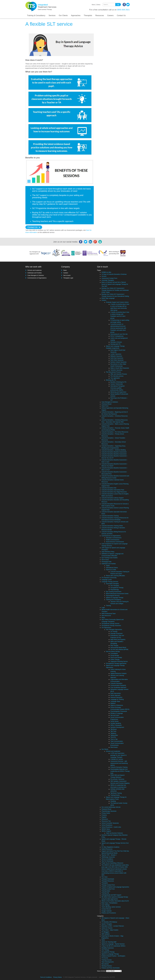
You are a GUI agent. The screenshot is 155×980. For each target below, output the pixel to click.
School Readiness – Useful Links (111, 827)
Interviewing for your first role (119, 334)
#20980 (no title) (106, 272)
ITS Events (105, 958)
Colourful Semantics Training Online (112, 526)
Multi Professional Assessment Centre (117, 594)
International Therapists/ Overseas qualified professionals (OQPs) (118, 388)
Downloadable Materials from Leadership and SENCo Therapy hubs (120, 771)
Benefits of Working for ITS (118, 382)
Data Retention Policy (108, 552)
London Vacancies (116, 354)
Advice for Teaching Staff (109, 942)
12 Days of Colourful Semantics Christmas (114, 274)
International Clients (112, 568)
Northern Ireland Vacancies (118, 362)
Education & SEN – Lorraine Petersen (113, 926)
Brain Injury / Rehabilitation (109, 903)
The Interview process (117, 376)
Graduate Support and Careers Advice (117, 302)
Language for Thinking (117, 699)
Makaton (113, 703)
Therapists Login (68, 278)
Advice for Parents (107, 928)
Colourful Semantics (116, 683)
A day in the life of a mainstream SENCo (113, 946)
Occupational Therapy (117, 588)
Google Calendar (107, 911)
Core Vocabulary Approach (118, 687)
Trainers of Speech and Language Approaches (115, 887)
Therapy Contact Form (108, 885)
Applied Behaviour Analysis (118, 673)
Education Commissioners (114, 538)
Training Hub (105, 893)
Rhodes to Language (117, 713)
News (93, 5)
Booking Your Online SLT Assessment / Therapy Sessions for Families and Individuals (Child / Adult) (115, 290)
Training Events (115, 795)
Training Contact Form (108, 889)
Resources (100, 15)
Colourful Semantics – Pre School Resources (115, 432)
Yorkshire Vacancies (116, 370)
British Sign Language (108, 298)
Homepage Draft (106, 562)
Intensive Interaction (116, 697)
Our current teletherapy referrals (111, 807)
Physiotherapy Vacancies (109, 811)
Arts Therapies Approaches (114, 630)
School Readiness (107, 825)
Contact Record (106, 909)
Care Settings (106, 905)
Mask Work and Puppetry (118, 640)
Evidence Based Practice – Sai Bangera (113, 956)
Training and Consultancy (114, 600)
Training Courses (107, 960)
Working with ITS (115, 344)
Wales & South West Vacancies (120, 368)
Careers (110, 15)
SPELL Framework (116, 725)
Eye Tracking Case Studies (110, 558)
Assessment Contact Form (109, 278)
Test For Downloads (107, 861)
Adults (108, 566)
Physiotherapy (115, 590)
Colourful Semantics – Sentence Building (114, 450)
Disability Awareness (108, 948)
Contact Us (121, 15)
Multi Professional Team (109, 614)
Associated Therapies (112, 584)
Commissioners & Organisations (37, 278)
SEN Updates (106, 934)
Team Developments (108, 962)
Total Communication (117, 741)
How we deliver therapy (113, 651)
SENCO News (106, 829)
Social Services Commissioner (115, 542)
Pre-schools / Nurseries (117, 779)
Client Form (105, 406)
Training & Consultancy (36, 15)
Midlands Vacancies (116, 356)
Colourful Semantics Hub (109, 488)
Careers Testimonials (117, 384)
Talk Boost (113, 729)
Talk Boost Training (116, 793)
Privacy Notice (106, 813)
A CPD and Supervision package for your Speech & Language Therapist (118, 755)
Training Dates (106, 891)
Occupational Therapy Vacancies (111, 626)
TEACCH (113, 737)
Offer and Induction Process (119, 374)
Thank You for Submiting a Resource (112, 863)
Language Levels (107, 580)
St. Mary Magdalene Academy (110, 847)
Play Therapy (114, 645)
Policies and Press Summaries (111, 968)
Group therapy (115, 655)
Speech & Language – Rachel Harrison (113, 944)
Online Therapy (115, 659)
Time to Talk (114, 739)
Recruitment (105, 964)
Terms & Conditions (107, 859)
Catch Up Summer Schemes (114, 833)
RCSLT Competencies (117, 336)
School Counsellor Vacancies (110, 823)
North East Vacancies (117, 358)
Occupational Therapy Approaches (116, 663)
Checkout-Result (106, 404)
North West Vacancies (117, 360)
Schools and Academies (35, 270)
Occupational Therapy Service (110, 624)
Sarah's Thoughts (107, 924)
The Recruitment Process (113, 372)
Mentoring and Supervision (118, 392)
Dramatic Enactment (116, 634)
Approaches (76, 15)
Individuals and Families (35, 273)
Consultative (114, 653)
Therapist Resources (108, 881)
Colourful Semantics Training (110, 516)
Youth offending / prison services (111, 907)
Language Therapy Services (110, 582)
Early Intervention (116, 693)
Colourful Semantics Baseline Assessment (114, 452)
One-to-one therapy (116, 657)
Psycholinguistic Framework (119, 711)
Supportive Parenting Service (119, 661)
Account (104, 276)
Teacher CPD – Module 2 (109, 855)
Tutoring (108, 606)
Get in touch (67, 275)
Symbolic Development (117, 727)
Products (104, 815)
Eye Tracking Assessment (114, 592)
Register (104, 817)
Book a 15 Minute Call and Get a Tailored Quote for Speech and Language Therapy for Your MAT (115, 284)
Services (52, 15)
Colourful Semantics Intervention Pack (113, 490)
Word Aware (114, 747)
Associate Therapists (108, 280)
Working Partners (107, 966)
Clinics (98, 5)
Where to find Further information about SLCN (115, 901)
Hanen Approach (115, 695)
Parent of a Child (111, 570)
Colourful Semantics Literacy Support (113, 498)
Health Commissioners (113, 540)
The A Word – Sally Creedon (110, 930)
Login (103, 608)
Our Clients (63, 15)
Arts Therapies (115, 586)
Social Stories (114, 721)
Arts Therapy (105, 950)
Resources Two (106, 821)
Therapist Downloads (108, 879)
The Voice (104, 877)
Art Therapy (114, 632)
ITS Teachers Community (109, 578)
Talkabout (113, 733)
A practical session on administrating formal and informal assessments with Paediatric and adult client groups (118, 328)
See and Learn (115, 715)
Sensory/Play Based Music (118, 647)
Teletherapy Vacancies (108, 857)
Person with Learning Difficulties (115, 576)
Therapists (88, 15)
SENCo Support (106, 831)
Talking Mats (114, 735)
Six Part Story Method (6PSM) (119, 649)
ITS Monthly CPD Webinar (109, 922)
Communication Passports (118, 685)
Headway (113, 801)
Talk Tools (113, 731)
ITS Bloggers (105, 932)
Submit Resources (107, 849)
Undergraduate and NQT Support (111, 895)
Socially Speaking (116, 723)
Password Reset (106, 809)
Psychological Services (113, 596)
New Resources (106, 616)
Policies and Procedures (109, 913)
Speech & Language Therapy (115, 598)
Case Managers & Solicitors (36, 275)
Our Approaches (106, 628)
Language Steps (115, 701)
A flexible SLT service (117, 759)
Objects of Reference (117, 705)
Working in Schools (116, 342)
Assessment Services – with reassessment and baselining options (119, 763)
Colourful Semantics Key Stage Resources (114, 492)
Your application (115, 378)
